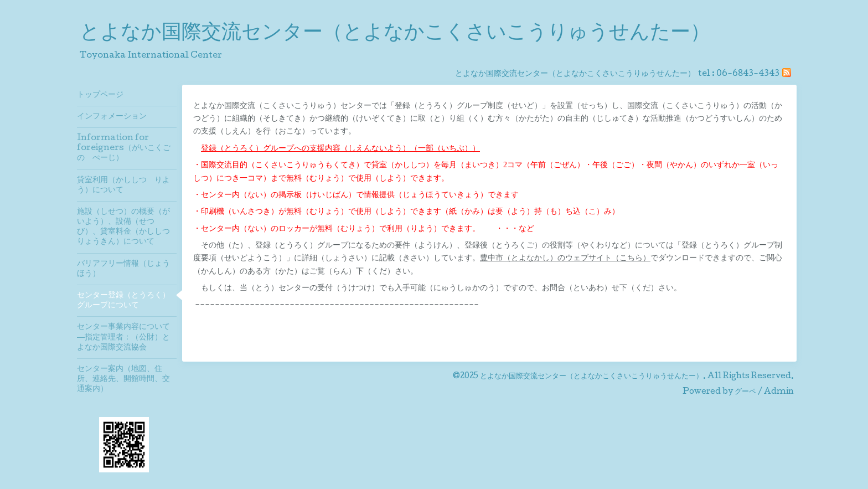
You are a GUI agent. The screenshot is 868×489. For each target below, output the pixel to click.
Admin (779, 392)
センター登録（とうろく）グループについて (123, 301)
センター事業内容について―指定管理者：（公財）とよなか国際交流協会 (123, 337)
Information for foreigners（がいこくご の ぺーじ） (127, 148)
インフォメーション (112, 117)
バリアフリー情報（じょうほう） (123, 269)
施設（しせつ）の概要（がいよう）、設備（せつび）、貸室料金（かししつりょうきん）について (123, 227)
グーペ (745, 392)
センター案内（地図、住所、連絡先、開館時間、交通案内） (123, 379)
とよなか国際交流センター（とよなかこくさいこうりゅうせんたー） (395, 34)
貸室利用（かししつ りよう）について (123, 186)
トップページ (100, 95)
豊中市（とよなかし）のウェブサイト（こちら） (565, 258)
